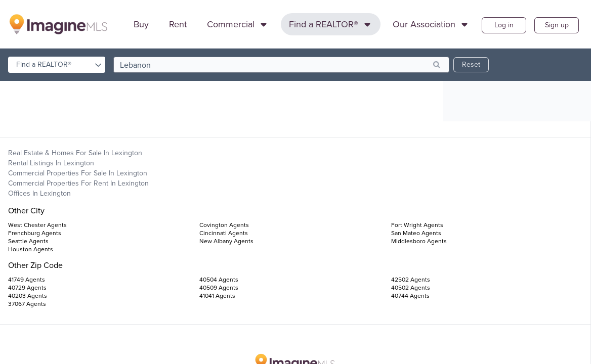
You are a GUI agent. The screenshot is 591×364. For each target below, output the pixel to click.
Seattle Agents (28, 241)
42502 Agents (411, 280)
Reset (471, 64)
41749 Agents (27, 280)
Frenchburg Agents (35, 233)
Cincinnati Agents (224, 233)
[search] (281, 65)
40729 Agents (27, 288)
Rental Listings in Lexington (51, 163)
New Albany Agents (226, 241)
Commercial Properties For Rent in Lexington (78, 183)
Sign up (557, 25)
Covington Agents (224, 225)
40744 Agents (410, 296)
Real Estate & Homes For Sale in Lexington (75, 153)
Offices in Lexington (39, 193)
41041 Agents (217, 296)
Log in (504, 25)
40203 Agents (28, 296)
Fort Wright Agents (417, 225)
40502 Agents (411, 288)
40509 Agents (219, 288)
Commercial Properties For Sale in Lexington (78, 173)
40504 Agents (219, 280)
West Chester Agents (37, 225)
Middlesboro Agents (419, 241)
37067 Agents (27, 304)
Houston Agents (31, 249)
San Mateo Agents (416, 233)
